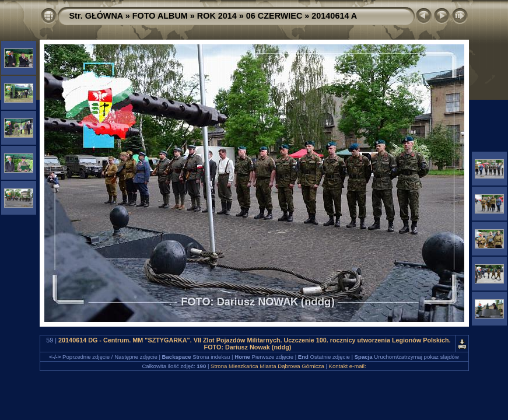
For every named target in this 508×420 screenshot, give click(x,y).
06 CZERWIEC (274, 16)
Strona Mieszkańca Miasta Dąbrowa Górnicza (267, 366)
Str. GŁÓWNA (96, 16)
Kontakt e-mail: (348, 366)
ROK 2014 (217, 16)
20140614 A (334, 16)
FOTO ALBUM (160, 16)
